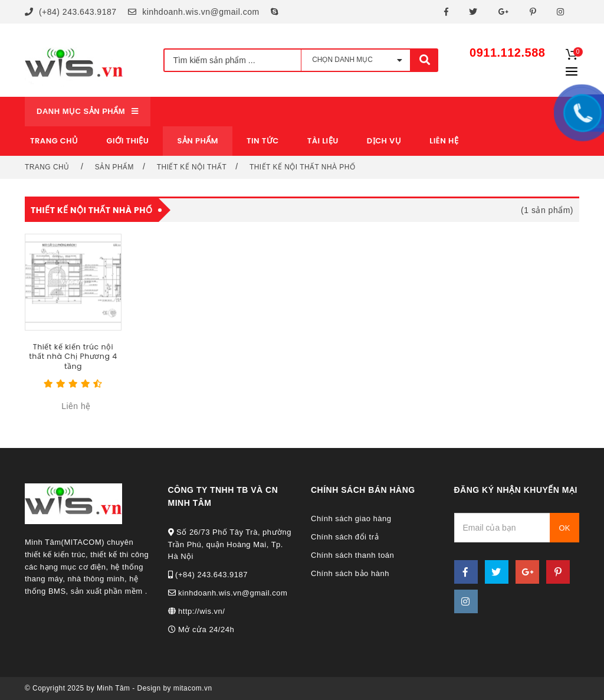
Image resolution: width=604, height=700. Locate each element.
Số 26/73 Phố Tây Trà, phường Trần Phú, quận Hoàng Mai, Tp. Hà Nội (230, 544)
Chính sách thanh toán (352, 555)
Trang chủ (54, 141)
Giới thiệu (128, 141)
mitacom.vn (193, 688)
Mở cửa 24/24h (201, 629)
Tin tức (263, 141)
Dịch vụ (384, 141)
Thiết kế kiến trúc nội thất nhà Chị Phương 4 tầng (73, 356)
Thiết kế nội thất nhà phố (302, 167)
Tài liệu (323, 141)
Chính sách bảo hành (350, 573)
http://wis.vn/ (197, 611)
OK (565, 528)
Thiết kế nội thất (192, 167)
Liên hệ (444, 141)
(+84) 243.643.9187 (71, 12)
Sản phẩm (114, 167)
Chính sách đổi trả (345, 537)
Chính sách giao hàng (351, 519)
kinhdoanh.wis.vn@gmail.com (193, 12)
